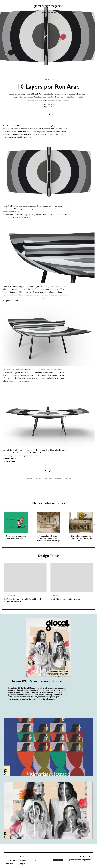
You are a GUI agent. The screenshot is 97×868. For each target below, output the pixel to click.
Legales (23, 864)
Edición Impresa (26, 857)
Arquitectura (26, 13)
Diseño (36, 13)
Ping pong (48, 478)
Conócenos (10, 857)
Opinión (73, 13)
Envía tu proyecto (12, 860)
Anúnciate (9, 864)
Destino (54, 13)
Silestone (68, 478)
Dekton (39, 478)
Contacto (24, 860)
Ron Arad (58, 478)
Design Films (64, 13)
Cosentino (29, 478)
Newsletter (38, 857)
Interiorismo (45, 13)
